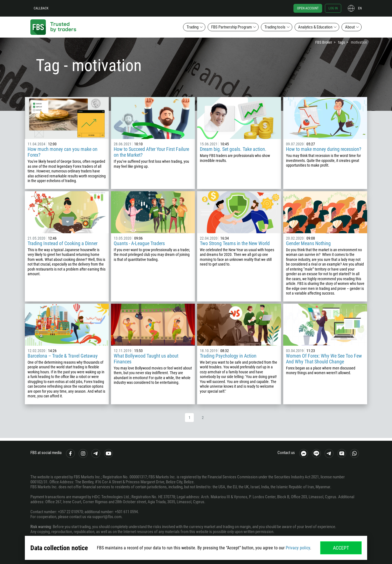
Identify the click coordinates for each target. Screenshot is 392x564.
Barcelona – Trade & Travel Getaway (63, 356)
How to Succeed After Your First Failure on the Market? (151, 152)
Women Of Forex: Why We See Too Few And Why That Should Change (324, 359)
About (350, 27)
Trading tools (275, 27)
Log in (333, 8)
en (360, 8)
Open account (308, 8)
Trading (193, 27)
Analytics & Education (315, 27)
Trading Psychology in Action (228, 356)
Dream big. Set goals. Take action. (233, 149)
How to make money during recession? (324, 149)
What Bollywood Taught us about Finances (146, 359)
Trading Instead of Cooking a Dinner (63, 243)
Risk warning (41, 527)
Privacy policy (298, 548)
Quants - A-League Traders (139, 243)
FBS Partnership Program (231, 27)
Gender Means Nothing (308, 243)
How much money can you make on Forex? (63, 152)
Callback (41, 8)
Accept (341, 548)
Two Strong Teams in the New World (235, 243)
